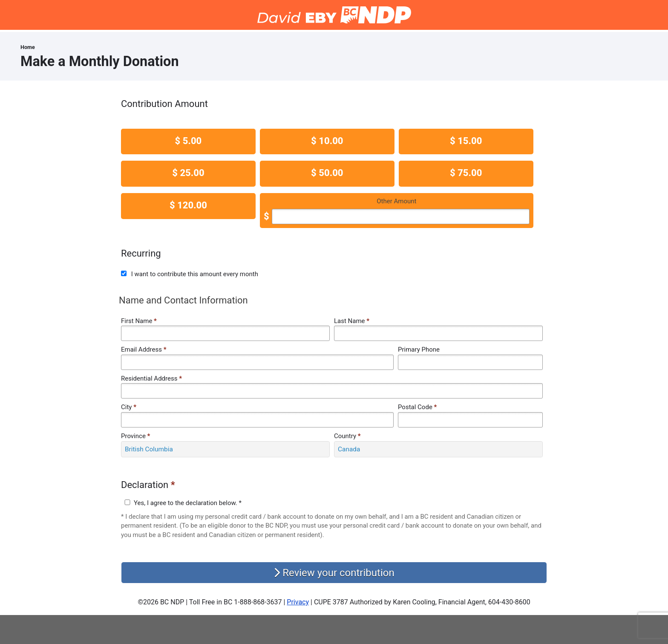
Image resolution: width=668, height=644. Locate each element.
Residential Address (151, 378)
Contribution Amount (164, 104)
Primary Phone (419, 349)
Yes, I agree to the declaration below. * (188, 503)
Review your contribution (334, 573)
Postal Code (417, 407)
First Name (139, 321)
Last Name (352, 321)
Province (135, 436)
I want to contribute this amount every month (195, 274)
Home (28, 47)
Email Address (144, 349)
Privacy (298, 602)
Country (347, 436)
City (129, 407)
